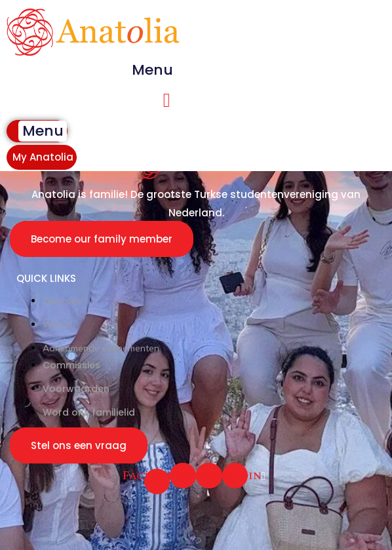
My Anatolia (43, 157)
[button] (153, 70)
